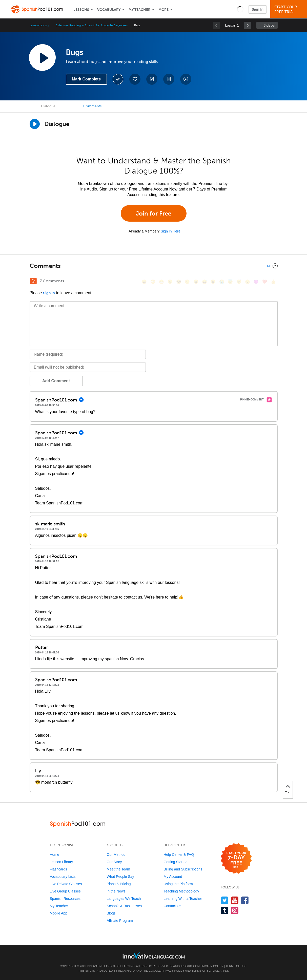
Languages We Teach (124, 899)
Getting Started (175, 862)
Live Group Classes (65, 891)
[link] (248, 25)
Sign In (258, 9)
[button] (240, 9)
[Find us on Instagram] (235, 910)
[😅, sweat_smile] (204, 282)
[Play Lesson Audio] (42, 57)
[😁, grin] (161, 282)
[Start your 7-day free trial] (236, 859)
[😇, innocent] (230, 282)
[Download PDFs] (169, 79)
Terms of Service (205, 971)
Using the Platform (178, 884)
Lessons (81, 10)
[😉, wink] (213, 282)
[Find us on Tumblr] (225, 910)
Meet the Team (118, 869)
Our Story (114, 862)
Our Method (116, 855)
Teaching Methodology (181, 891)
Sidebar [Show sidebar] (270, 25)
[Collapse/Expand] (154, 266)
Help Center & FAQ (179, 855)
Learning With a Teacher (183, 899)
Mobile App (59, 913)
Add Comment (56, 381)
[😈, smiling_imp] (256, 282)
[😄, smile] (144, 282)
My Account (173, 877)
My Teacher (139, 10)
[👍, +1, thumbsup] (273, 282)
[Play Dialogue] (35, 124)
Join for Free (154, 213)
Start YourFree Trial (289, 9)
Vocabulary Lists (63, 877)
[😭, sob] (222, 282)
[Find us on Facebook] (245, 900)
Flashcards (58, 869)
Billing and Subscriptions (183, 869)
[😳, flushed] (153, 282)
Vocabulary (109, 10)
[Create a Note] (152, 79)
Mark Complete (86, 79)
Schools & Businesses (124, 906)
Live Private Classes (66, 884)
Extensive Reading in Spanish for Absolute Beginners (92, 25)
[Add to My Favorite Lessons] (135, 79)
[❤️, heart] (265, 282)
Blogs (111, 913)
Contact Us (172, 906)
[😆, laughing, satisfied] (196, 282)
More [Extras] (163, 10)
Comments (92, 106)
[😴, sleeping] (239, 282)
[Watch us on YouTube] (235, 900)
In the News (116, 891)
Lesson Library (39, 25)
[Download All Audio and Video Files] (186, 79)
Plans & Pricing (119, 884)
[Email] (88, 367)
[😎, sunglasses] (179, 282)
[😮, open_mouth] (248, 282)
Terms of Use (236, 966)
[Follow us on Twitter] (225, 900)
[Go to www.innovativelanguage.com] (154, 955)
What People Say (120, 877)
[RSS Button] (33, 281)
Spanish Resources (65, 899)
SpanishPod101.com (185, 966)
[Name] (88, 354)
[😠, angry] (187, 282)
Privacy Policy (212, 966)
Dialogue (48, 106)
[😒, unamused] (170, 282)
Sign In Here (171, 231)
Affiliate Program (120, 921)
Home (55, 855)
